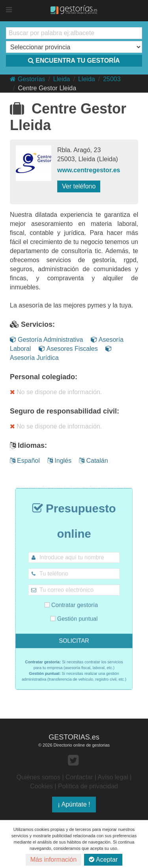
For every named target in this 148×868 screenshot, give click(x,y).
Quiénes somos (38, 777)
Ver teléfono (79, 186)
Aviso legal (113, 777)
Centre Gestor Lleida (47, 88)
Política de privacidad (88, 786)
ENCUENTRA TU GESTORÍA (74, 61)
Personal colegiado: (44, 377)
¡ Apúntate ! (74, 804)
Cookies (41, 786)
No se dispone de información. (56, 392)
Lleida (62, 79)
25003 (112, 79)
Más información (53, 860)
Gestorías (27, 79)
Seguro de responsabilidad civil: (65, 411)
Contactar (79, 777)
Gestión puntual (74, 614)
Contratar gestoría (72, 603)
